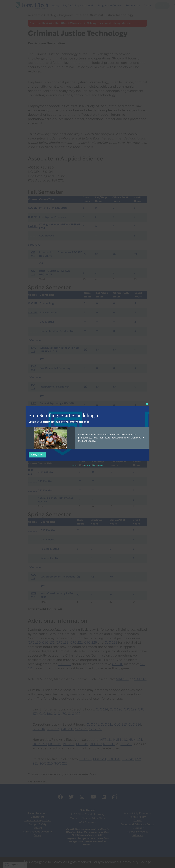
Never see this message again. (87, 465)
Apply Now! (37, 455)
